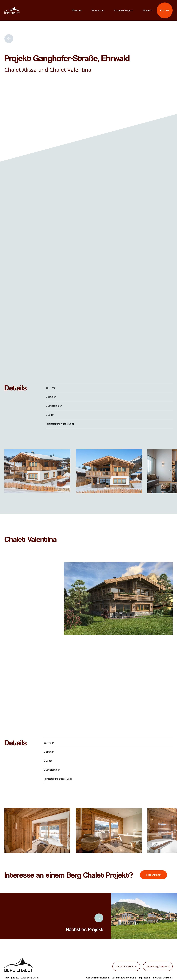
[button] (131, 471)
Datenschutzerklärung (124, 978)
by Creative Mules (163, 978)
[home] (12, 10)
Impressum (145, 978)
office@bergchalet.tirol (158, 966)
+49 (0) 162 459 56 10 (126, 966)
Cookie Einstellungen (98, 978)
